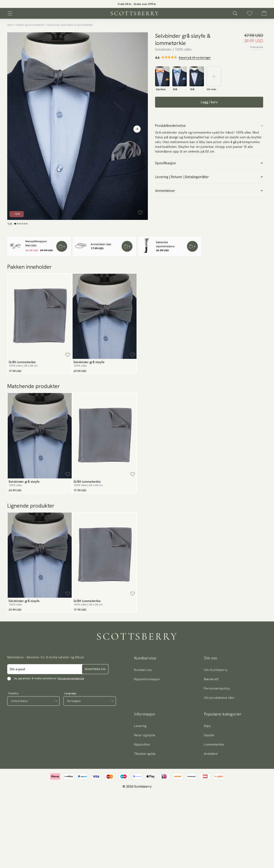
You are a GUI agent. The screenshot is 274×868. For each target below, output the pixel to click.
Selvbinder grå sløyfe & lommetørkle (70, 25)
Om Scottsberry (216, 670)
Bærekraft (211, 679)
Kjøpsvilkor (142, 744)
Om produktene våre (219, 698)
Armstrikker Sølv (101, 244)
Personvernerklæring (71, 678)
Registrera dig (95, 669)
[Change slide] (15, 224)
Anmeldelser (209, 191)
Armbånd (211, 754)
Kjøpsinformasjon (147, 679)
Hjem (11, 25)
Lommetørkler (214, 744)
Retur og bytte (145, 735)
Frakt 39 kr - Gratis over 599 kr (137, 4)
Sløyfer (209, 735)
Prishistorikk (257, 47)
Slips (207, 726)
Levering (140, 726)
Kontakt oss (143, 670)
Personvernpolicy (217, 688)
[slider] (137, 4)
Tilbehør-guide (145, 754)
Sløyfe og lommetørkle (30, 25)
